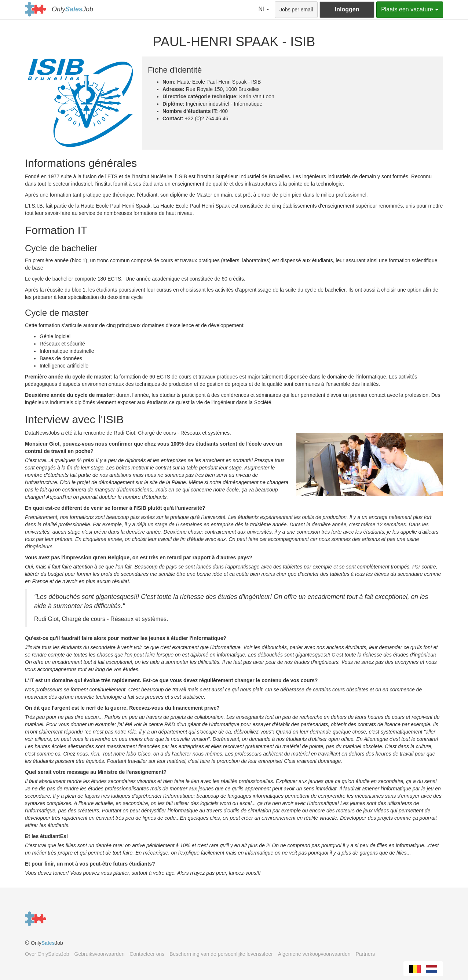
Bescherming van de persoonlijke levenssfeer (221, 954)
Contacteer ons (147, 954)
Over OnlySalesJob (47, 954)
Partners (365, 954)
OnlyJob (72, 9)
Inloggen (347, 9)
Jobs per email (296, 10)
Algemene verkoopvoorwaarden (314, 954)
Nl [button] (264, 9)
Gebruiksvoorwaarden (100, 954)
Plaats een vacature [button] (410, 9)
